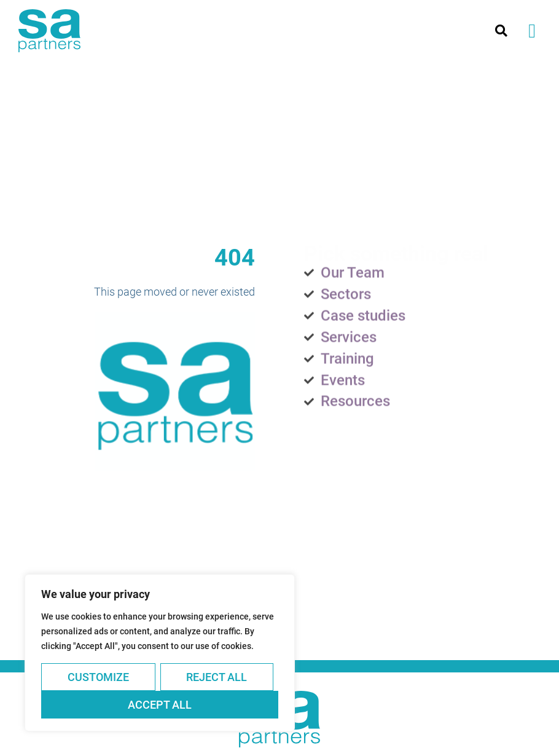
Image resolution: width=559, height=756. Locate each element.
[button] (532, 31)
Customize (98, 677)
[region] (160, 653)
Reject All (217, 677)
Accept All (160, 705)
